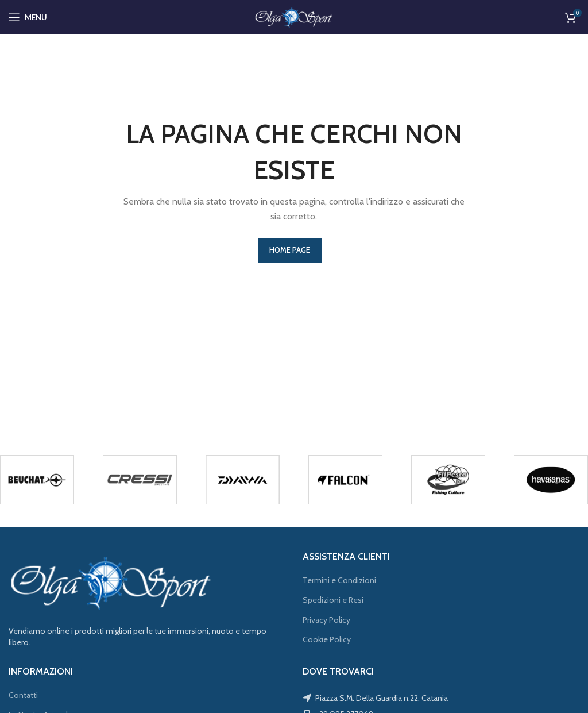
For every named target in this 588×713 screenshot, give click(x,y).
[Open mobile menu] (28, 17)
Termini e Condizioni (339, 580)
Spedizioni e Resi (333, 600)
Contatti (23, 695)
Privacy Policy (326, 620)
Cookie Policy (327, 639)
